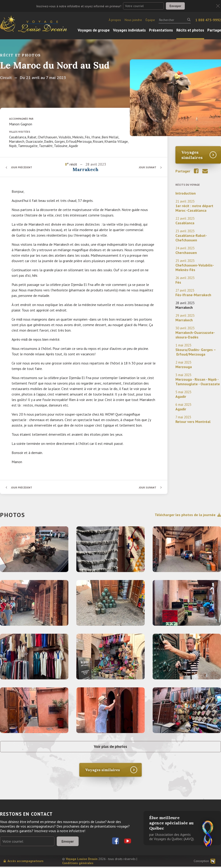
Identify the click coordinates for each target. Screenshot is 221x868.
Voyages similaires (192, 155)
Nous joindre (133, 20)
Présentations (161, 30)
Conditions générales (78, 864)
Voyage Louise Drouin (82, 860)
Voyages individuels (129, 30)
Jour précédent (23, 167)
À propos (115, 20)
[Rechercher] (175, 20)
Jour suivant (147, 167)
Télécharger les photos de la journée (188, 515)
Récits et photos (190, 30)
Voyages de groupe (94, 30)
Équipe (150, 20)
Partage (214, 30)
